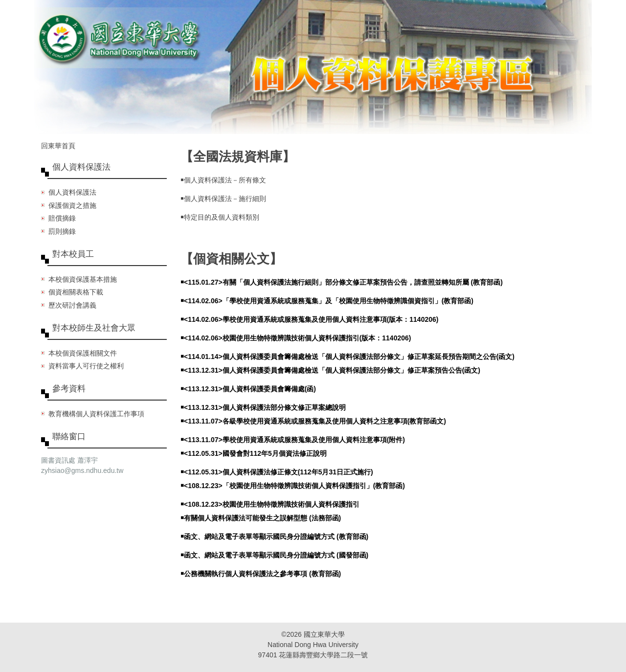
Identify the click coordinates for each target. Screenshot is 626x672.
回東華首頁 (58, 146)
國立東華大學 (324, 634)
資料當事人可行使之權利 (86, 366)
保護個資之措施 (72, 205)
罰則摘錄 (62, 231)
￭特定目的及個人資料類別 (220, 217)
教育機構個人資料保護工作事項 (96, 414)
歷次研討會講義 (72, 305)
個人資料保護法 (72, 192)
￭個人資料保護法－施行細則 (223, 199)
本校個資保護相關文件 (83, 353)
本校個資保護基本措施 (83, 279)
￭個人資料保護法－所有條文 (223, 180)
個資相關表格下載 (76, 292)
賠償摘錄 (62, 218)
